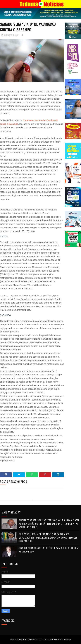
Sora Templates (25, 639)
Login (69, 639)
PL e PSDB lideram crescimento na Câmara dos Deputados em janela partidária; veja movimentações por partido (48, 537)
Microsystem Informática (55, 639)
